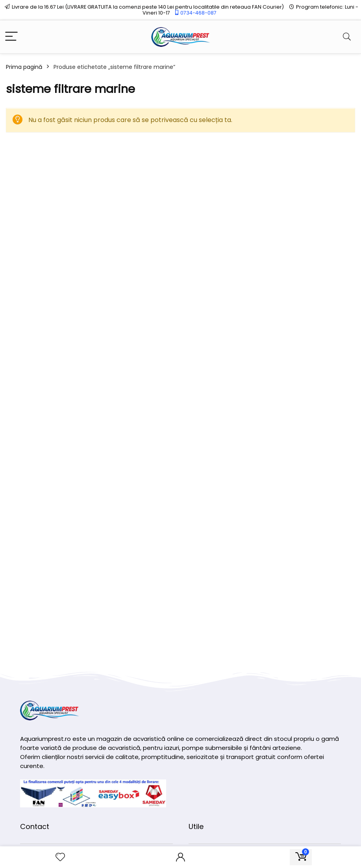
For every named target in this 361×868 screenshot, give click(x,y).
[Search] (347, 37)
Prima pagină (24, 67)
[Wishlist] (60, 857)
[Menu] (11, 37)
